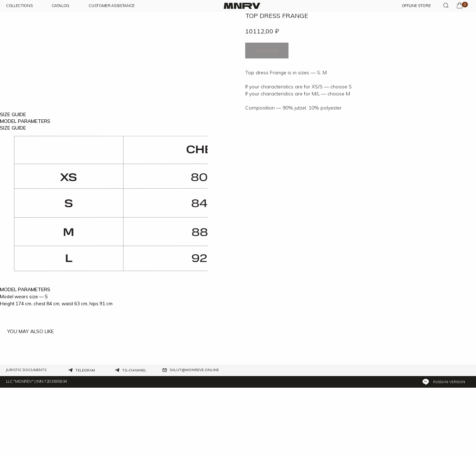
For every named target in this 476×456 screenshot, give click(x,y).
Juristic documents (26, 439)
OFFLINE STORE (416, 6)
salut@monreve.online (194, 439)
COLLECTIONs (19, 6)
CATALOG (61, 6)
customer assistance (112, 6)
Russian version (449, 451)
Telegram (85, 439)
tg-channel (134, 439)
